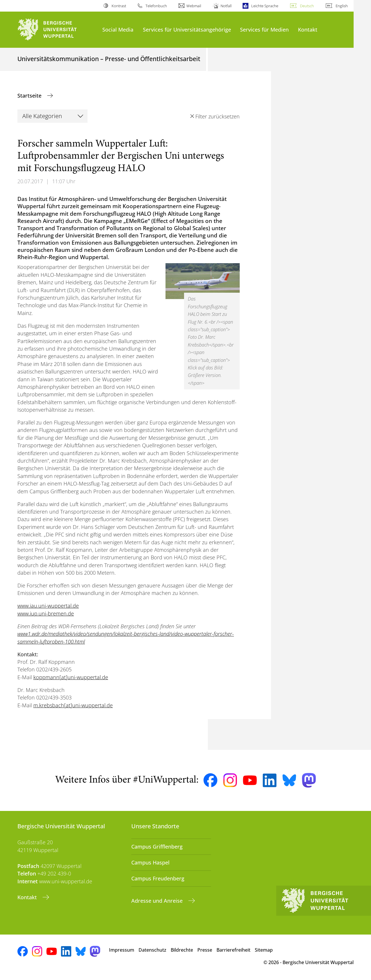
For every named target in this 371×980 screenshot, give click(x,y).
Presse (205, 950)
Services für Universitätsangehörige (187, 29)
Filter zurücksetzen (218, 116)
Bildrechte (182, 950)
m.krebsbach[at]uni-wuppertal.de (73, 705)
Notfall (226, 6)
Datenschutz (152, 950)
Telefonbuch (156, 6)
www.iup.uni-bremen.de (46, 613)
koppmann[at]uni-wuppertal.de (71, 677)
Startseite (30, 96)
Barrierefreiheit (233, 950)
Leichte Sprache (265, 6)
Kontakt (308, 29)
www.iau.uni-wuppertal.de (48, 606)
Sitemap (264, 950)
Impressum (122, 950)
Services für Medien (264, 29)
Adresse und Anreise (158, 901)
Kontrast (119, 6)
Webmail (194, 6)
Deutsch (307, 6)
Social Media (118, 29)
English (342, 6)
